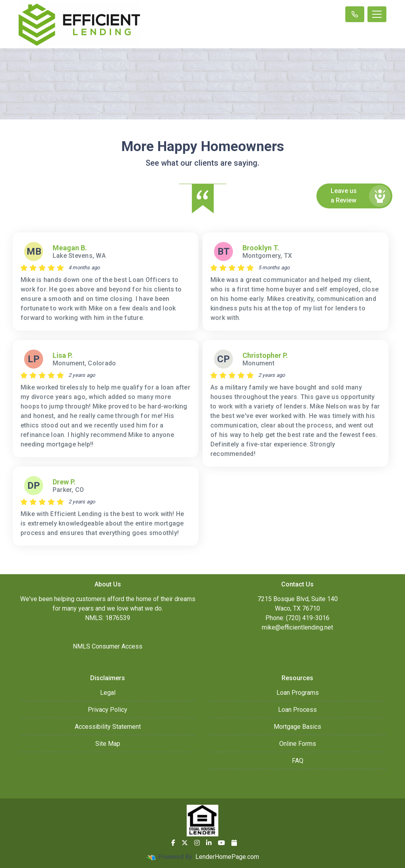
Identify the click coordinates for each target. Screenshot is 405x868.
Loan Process (297, 710)
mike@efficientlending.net (297, 627)
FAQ (298, 761)
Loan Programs (298, 693)
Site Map (108, 744)
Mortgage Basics (297, 727)
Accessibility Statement (108, 727)
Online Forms (298, 744)
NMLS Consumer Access (108, 646)
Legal (108, 693)
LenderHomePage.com (227, 857)
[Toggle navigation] (377, 14)
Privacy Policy (108, 710)
